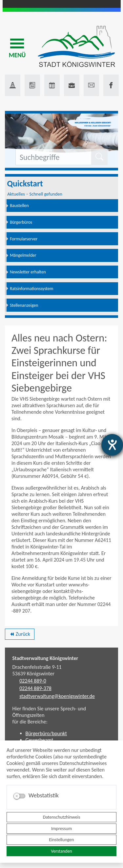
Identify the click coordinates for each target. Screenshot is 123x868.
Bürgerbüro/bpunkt (46, 733)
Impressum (61, 829)
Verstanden (61, 851)
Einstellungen (61, 840)
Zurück (20, 635)
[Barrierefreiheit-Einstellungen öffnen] (112, 445)
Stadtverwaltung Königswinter (45, 658)
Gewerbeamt (40, 740)
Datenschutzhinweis (62, 817)
